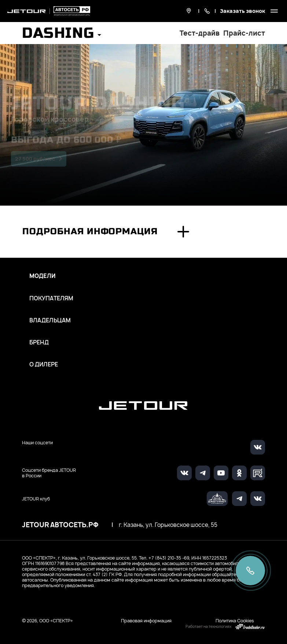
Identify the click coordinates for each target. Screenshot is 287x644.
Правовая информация (146, 621)
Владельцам (50, 321)
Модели (43, 276)
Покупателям (51, 299)
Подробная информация (90, 231)
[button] (62, 35)
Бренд (39, 343)
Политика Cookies (235, 621)
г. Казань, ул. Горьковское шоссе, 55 (168, 525)
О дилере (44, 365)
